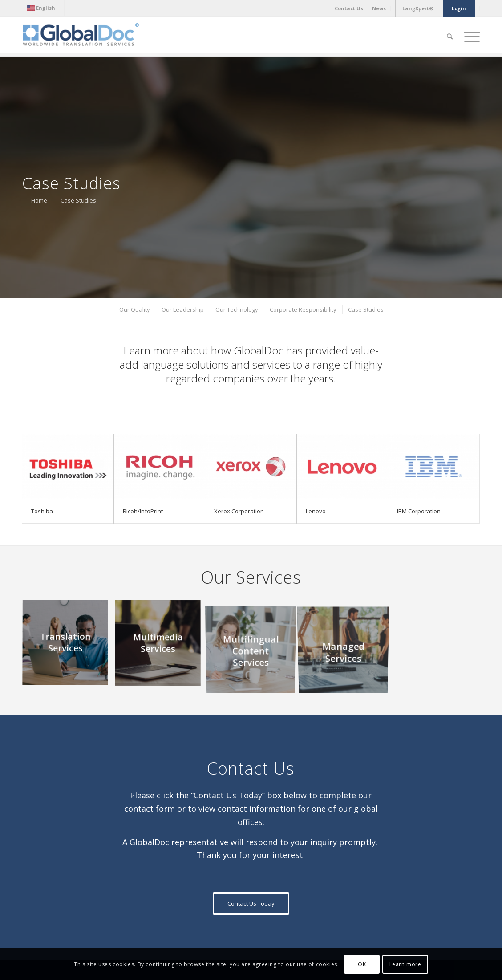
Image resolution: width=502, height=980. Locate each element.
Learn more (405, 964)
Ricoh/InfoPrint (143, 511)
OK (362, 964)
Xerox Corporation (239, 511)
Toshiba (42, 511)
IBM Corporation (419, 511)
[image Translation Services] (69, 647)
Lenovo (316, 511)
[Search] (450, 37)
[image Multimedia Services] (161, 647)
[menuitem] (43, 8)
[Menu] (469, 37)
